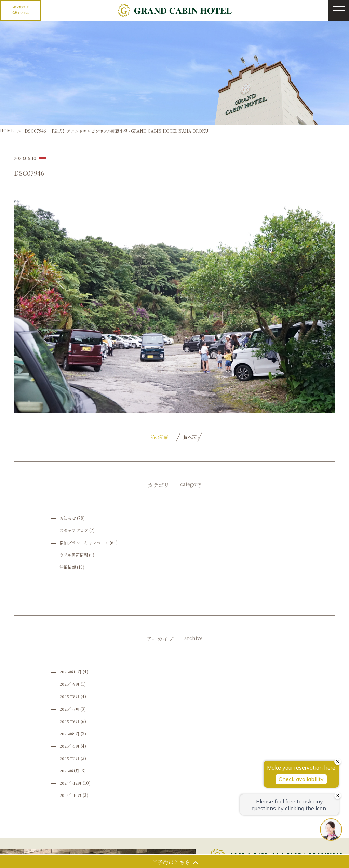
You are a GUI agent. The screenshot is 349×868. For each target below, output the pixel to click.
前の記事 (148, 438)
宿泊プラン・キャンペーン (84, 544)
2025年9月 (70, 686)
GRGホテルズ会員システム (21, 9)
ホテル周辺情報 (74, 556)
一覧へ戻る (191, 438)
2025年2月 (70, 760)
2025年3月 (70, 747)
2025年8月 (70, 698)
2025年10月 (71, 673)
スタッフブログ (74, 532)
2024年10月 (71, 797)
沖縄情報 (68, 569)
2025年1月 (70, 772)
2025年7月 (70, 710)
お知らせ (68, 519)
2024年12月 (71, 784)
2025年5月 (70, 735)
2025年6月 (70, 723)
